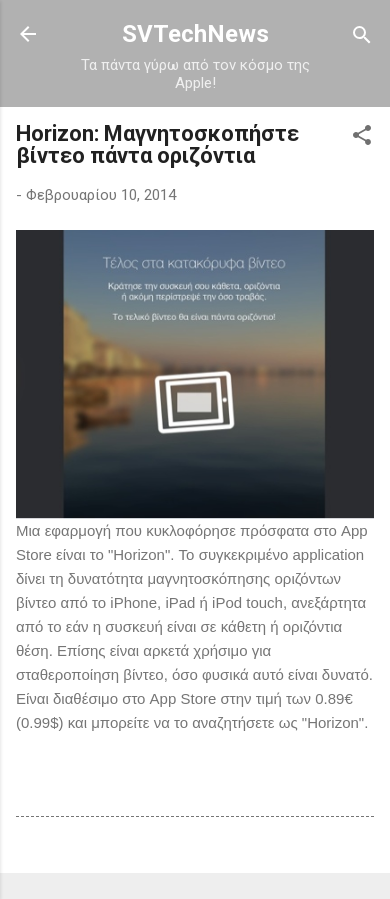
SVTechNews (195, 34)
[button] (362, 136)
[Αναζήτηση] (362, 36)
